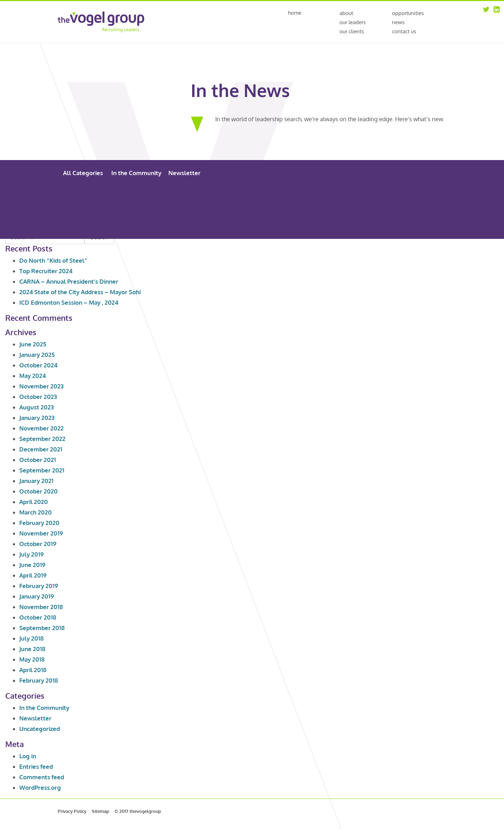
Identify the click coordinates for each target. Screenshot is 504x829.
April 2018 (33, 670)
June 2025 (33, 344)
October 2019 (38, 544)
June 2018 (32, 649)
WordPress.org (40, 787)
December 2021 (41, 449)
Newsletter (184, 173)
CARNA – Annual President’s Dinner (69, 281)
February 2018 (39, 680)
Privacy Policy (72, 811)
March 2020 (36, 512)
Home (295, 13)
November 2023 (41, 386)
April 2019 (33, 575)
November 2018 (41, 607)
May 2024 (33, 376)
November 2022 (41, 428)
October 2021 (38, 460)
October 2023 (38, 397)
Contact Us (404, 31)
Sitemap (100, 811)
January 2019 (37, 596)
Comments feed (42, 777)
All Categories (83, 173)
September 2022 (42, 439)
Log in (28, 756)
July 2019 (31, 554)
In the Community (136, 173)
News (398, 22)
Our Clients (352, 31)
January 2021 (36, 481)
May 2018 (32, 659)
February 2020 (39, 523)
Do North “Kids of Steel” (53, 260)
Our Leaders (353, 22)
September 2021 (42, 470)
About (346, 13)
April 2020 (34, 502)
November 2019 (41, 533)
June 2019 (32, 565)
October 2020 (38, 491)
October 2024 (38, 365)
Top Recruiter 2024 (46, 271)
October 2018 (38, 617)
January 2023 (37, 418)
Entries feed (36, 766)
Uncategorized (40, 729)
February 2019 (39, 586)
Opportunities (408, 13)
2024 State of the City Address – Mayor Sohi (80, 292)
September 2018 (42, 628)
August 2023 (37, 407)
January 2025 (37, 355)
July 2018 (31, 638)
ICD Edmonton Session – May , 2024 (69, 302)
